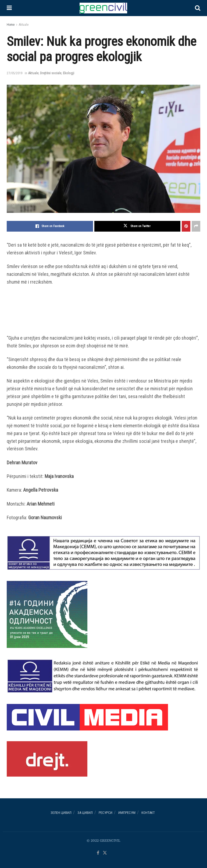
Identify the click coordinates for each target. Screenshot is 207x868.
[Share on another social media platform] (196, 226)
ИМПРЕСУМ (127, 813)
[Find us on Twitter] (105, 853)
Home (11, 25)
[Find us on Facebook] (98, 853)
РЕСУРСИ (106, 813)
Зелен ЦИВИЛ (61, 813)
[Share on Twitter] (138, 226)
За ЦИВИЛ (85, 813)
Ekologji (69, 73)
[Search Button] (198, 8)
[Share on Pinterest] (186, 226)
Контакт (148, 813)
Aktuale (24, 25)
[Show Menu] (9, 8)
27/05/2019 (15, 73)
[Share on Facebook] (50, 226)
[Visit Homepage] (103, 8)
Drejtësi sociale (51, 73)
